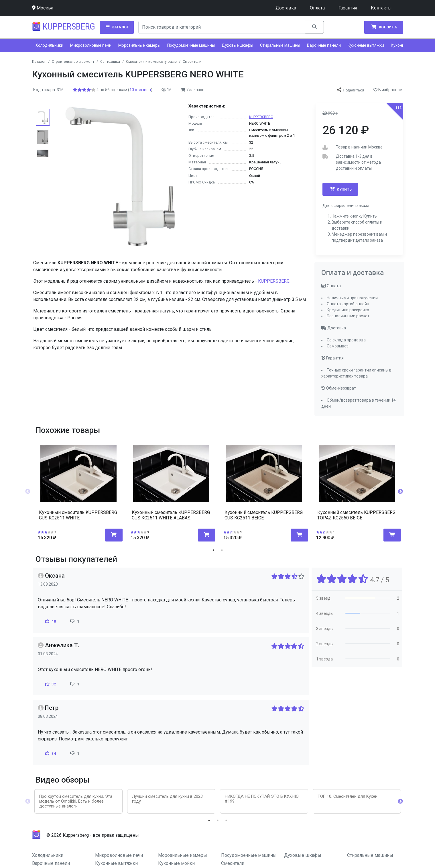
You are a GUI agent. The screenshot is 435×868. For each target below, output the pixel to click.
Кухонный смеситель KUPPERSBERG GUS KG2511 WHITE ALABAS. (171, 515)
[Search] (222, 27)
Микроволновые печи (91, 45)
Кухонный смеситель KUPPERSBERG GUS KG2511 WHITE (78, 515)
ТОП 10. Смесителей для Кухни (348, 796)
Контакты (381, 8)
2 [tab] (222, 550)
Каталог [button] (117, 27)
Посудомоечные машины (191, 45)
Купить (340, 189)
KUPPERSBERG (261, 117)
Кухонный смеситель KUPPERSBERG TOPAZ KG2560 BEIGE (356, 515)
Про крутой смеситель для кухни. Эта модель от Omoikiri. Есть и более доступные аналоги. (76, 801)
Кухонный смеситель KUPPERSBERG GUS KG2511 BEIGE (264, 515)
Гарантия (348, 8)
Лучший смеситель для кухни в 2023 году (167, 799)
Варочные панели (324, 45)
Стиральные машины (280, 45)
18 (50, 621)
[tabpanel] (78, 489)
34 (50, 753)
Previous (28, 492)
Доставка (286, 8)
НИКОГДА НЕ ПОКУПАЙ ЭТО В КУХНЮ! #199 (262, 799)
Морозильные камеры (139, 45)
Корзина (384, 27)
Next (400, 492)
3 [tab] (226, 820)
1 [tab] (213, 550)
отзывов (140, 90)
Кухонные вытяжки (366, 45)
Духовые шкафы (237, 45)
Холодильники (49, 45)
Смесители (233, 863)
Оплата (317, 8)
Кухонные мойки (176, 863)
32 (50, 684)
